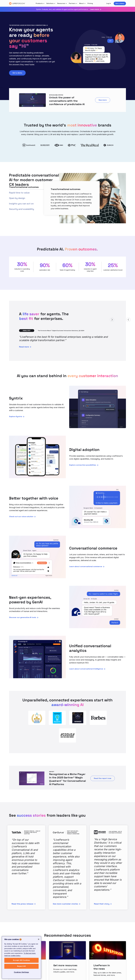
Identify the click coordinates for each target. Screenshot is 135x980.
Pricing (90, 3)
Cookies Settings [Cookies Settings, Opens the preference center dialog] (21, 974)
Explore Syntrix (16, 416)
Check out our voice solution (21, 517)
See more (103, 100)
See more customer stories (65, 904)
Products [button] (39, 3)
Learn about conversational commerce (86, 566)
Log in (109, 3)
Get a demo (120, 3)
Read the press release (22, 904)
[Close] (39, 941)
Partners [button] (72, 3)
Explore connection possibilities (83, 465)
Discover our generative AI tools (23, 617)
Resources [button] (61, 3)
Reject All (21, 968)
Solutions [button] (50, 3)
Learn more (94, 9)
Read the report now (103, 778)
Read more (24, 347)
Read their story (102, 904)
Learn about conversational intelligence (86, 669)
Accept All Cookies (21, 962)
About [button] (81, 3)
